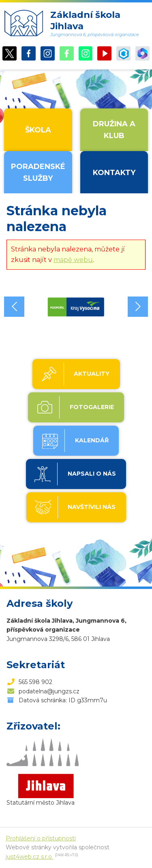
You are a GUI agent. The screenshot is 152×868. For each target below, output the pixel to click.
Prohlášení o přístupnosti (41, 838)
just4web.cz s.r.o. (29, 857)
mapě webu (73, 260)
